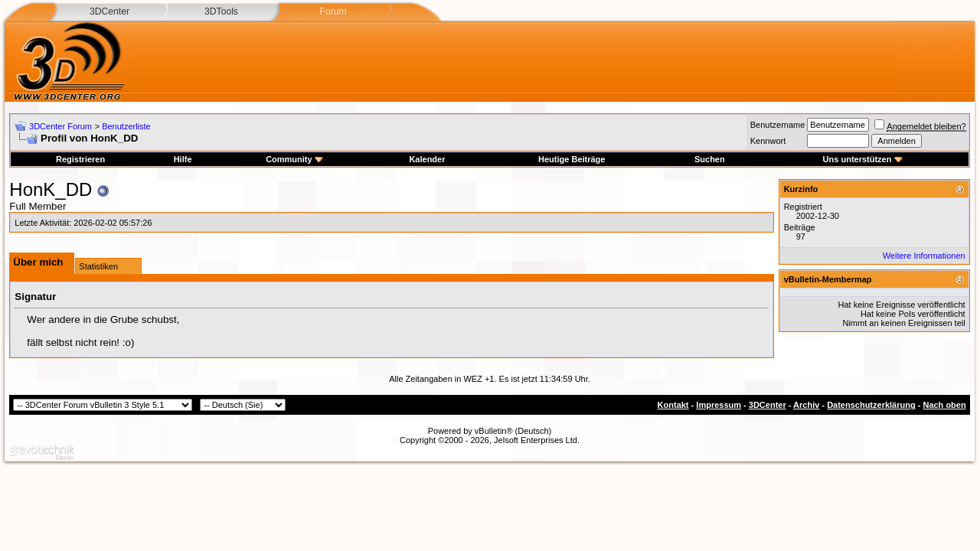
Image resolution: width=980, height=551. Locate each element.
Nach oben (944, 405)
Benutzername (778, 125)
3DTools (221, 11)
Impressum (719, 405)
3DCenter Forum (60, 126)
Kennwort (768, 141)
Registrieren (80, 159)
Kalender (427, 159)
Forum (333, 11)
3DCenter (109, 11)
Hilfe (183, 159)
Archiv (806, 405)
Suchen (710, 159)
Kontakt (673, 405)
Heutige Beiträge (572, 159)
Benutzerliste (126, 126)
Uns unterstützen (863, 159)
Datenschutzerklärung (871, 405)
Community (294, 159)
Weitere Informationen (924, 256)
